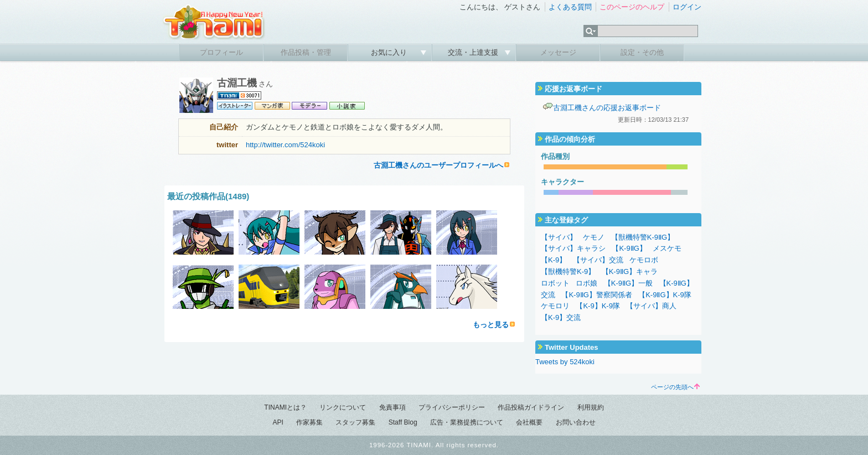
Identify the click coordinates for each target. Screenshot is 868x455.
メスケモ (667, 248)
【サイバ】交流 (598, 260)
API (278, 422)
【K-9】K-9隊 (598, 306)
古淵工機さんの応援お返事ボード (607, 108)
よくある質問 (570, 7)
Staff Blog (403, 422)
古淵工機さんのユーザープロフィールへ (438, 165)
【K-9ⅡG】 (629, 248)
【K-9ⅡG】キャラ (630, 272)
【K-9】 (554, 260)
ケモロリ (555, 306)
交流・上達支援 (474, 52)
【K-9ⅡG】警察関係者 (596, 295)
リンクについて (343, 407)
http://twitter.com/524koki (285, 145)
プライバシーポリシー (452, 407)
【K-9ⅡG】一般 (628, 283)
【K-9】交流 (561, 317)
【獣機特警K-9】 (568, 272)
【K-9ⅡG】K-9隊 (665, 295)
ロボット (555, 283)
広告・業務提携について (467, 422)
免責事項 (392, 407)
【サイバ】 (559, 237)
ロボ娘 (587, 283)
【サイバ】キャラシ (573, 248)
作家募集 (309, 422)
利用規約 (591, 407)
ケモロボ (644, 260)
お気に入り (390, 52)
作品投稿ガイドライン (531, 407)
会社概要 (529, 422)
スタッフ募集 (355, 422)
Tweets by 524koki (565, 362)
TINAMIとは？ (285, 407)
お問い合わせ (576, 422)
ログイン (687, 7)
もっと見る (491, 325)
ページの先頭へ (675, 387)
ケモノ (594, 237)
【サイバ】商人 (651, 306)
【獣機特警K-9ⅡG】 (643, 237)
